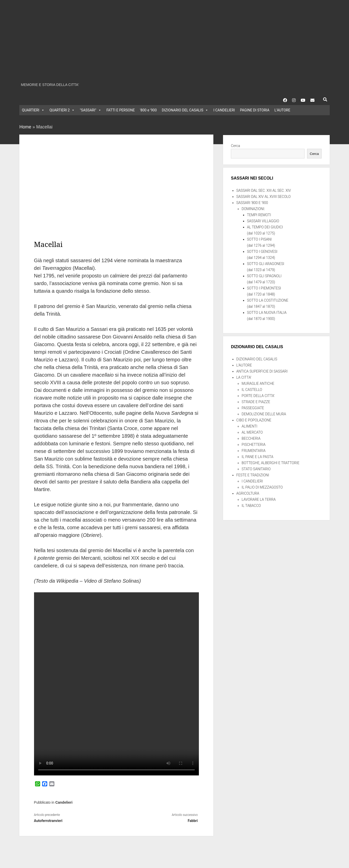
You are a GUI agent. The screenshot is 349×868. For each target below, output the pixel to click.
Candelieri (64, 802)
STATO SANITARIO (256, 469)
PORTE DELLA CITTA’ (258, 396)
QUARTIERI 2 (62, 110)
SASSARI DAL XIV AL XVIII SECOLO (263, 197)
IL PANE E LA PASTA (257, 457)
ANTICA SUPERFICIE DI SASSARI (262, 371)
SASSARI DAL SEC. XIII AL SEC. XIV (264, 190)
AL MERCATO (252, 432)
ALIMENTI (249, 426)
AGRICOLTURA (248, 493)
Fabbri (193, 821)
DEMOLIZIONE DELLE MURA (264, 414)
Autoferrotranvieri (48, 821)
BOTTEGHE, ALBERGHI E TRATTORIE (270, 463)
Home (25, 127)
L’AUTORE (282, 110)
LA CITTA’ (244, 377)
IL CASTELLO (252, 390)
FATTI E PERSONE (121, 110)
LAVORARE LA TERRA (259, 499)
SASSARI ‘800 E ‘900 (252, 203)
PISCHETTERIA (253, 445)
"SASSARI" (91, 110)
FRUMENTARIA (253, 451)
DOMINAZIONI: (253, 209)
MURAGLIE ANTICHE (258, 384)
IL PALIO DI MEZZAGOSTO (262, 487)
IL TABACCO (251, 506)
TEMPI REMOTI (259, 215)
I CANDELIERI (224, 110)
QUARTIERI (33, 110)
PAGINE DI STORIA (255, 110)
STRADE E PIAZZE (256, 402)
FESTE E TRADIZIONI (253, 475)
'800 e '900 (148, 110)
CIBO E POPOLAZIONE (254, 420)
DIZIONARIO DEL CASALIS (185, 110)
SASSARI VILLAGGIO (263, 221)
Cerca (235, 146)
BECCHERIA (251, 438)
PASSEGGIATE (253, 408)
